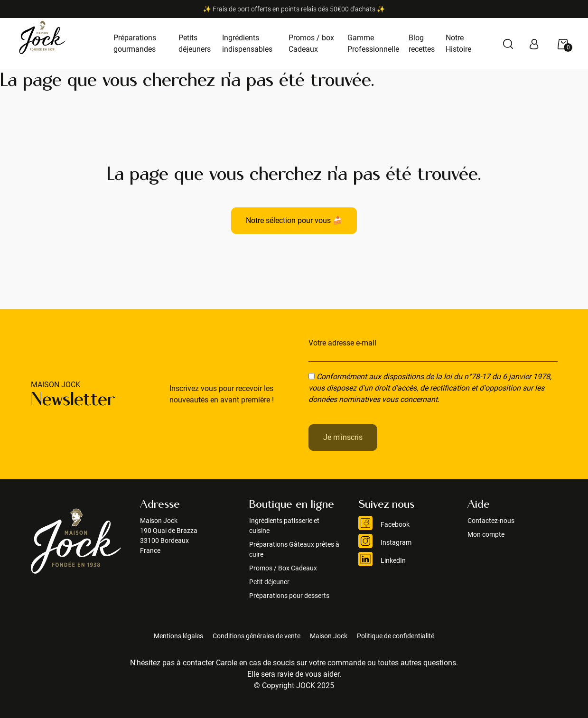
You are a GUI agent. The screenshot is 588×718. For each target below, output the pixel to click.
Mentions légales (178, 636)
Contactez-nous (491, 521)
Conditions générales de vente (257, 636)
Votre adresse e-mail (342, 343)
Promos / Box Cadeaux (283, 568)
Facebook (384, 524)
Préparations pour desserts (289, 596)
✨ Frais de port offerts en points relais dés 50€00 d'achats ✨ (294, 9)
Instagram (385, 542)
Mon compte (486, 534)
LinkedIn (382, 560)
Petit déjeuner (269, 582)
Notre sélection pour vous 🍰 (294, 220)
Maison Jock (329, 636)
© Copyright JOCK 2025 (294, 685)
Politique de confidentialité (396, 636)
